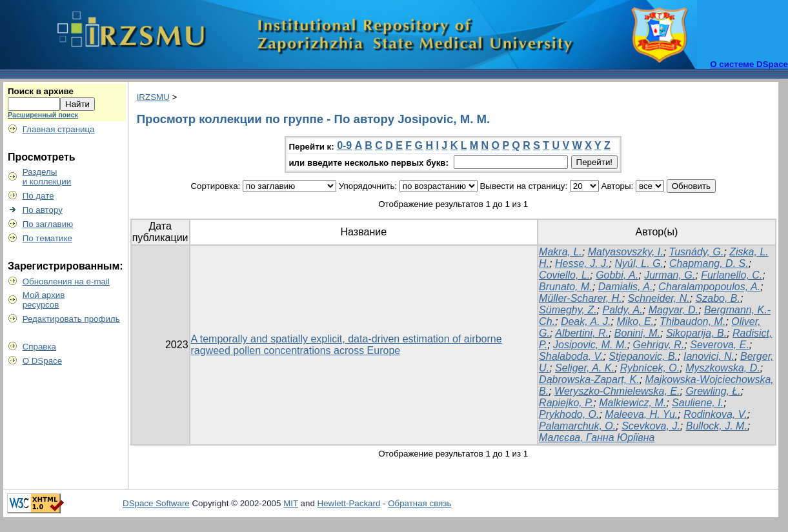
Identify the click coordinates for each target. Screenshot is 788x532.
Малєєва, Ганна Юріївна (597, 438)
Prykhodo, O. (569, 414)
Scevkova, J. (651, 426)
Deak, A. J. (586, 321)
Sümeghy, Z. (568, 310)
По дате (38, 196)
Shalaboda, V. (571, 356)
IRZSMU (153, 97)
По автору (43, 210)
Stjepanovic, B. (643, 356)
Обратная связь (419, 503)
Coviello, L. (564, 275)
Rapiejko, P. (566, 403)
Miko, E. (635, 321)
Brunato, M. (566, 287)
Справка (39, 347)
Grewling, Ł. (713, 391)
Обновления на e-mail (66, 281)
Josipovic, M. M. (590, 345)
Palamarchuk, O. (577, 426)
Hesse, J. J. (582, 263)
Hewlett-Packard (349, 503)
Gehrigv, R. (659, 345)
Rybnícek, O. (650, 368)
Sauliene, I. (698, 403)
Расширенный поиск (43, 115)
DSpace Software (156, 503)
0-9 (344, 145)
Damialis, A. (626, 287)
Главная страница (59, 129)
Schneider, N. (659, 298)
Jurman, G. (670, 275)
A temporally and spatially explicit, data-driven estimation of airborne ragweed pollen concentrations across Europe (347, 345)
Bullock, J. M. (717, 426)
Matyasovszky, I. (626, 252)
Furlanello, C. (732, 275)
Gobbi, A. (617, 275)
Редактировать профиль (71, 319)
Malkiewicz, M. (632, 403)
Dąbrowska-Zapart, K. (589, 379)
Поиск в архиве (41, 91)
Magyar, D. (673, 310)
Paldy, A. (622, 310)
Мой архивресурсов (44, 300)
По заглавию (48, 224)
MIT (291, 503)
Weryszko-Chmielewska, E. (617, 391)
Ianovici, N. (709, 356)
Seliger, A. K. (585, 368)
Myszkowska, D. (723, 368)
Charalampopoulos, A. (709, 287)
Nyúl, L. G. (639, 263)
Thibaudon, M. (692, 321)
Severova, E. (720, 345)
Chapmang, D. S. (709, 263)
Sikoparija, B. (696, 333)
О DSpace (43, 361)
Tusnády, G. (697, 252)
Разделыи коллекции (47, 177)
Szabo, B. (718, 298)
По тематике (47, 238)
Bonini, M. (637, 333)
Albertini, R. (582, 333)
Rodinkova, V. (715, 414)
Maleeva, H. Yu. (641, 414)
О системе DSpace (749, 64)
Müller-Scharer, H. (581, 298)
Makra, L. (561, 252)
